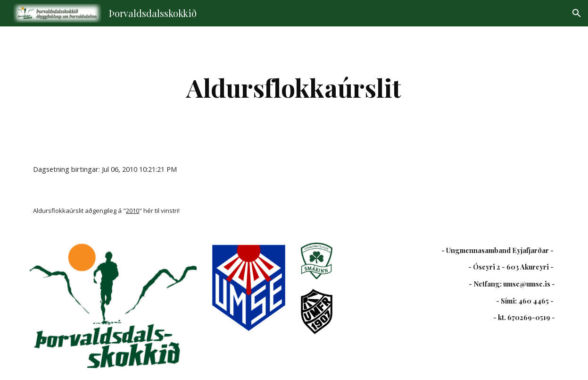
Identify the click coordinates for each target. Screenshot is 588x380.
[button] (577, 13)
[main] (294, 88)
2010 (133, 211)
